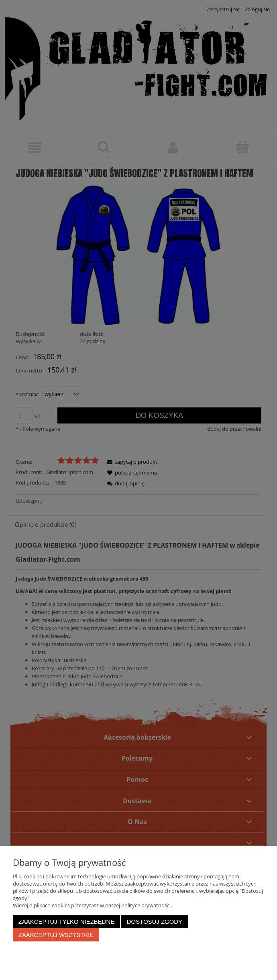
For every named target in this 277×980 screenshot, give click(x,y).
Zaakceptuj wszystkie (56, 935)
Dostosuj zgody (155, 922)
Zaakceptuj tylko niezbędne (67, 922)
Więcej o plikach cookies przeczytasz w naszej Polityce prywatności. (92, 905)
